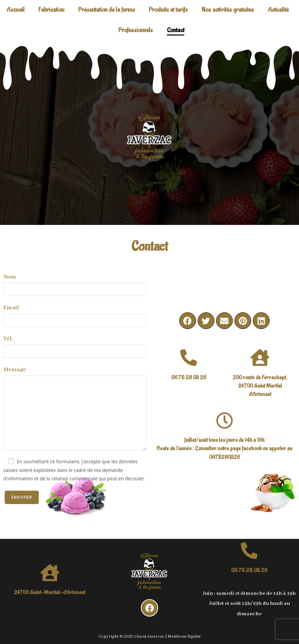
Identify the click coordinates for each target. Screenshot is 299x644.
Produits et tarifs (168, 10)
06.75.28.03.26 (249, 570)
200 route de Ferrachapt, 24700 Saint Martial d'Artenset (260, 386)
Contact (176, 30)
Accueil (16, 10)
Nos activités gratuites (228, 10)
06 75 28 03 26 (189, 378)
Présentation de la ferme (107, 10)
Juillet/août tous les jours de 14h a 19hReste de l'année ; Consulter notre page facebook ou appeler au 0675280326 (224, 449)
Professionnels (136, 30)
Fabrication (51, 10)
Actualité (278, 10)
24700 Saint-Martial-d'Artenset (50, 592)
